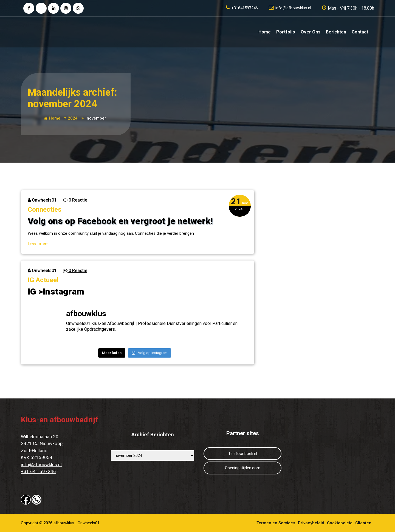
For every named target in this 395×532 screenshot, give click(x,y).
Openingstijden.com (243, 468)
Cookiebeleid (340, 523)
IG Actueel (43, 280)
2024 (73, 118)
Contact (360, 32)
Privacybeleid (311, 523)
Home (265, 32)
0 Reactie (75, 200)
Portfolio (286, 32)
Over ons (311, 32)
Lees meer (38, 244)
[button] (26, 500)
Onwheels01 (42, 200)
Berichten (336, 32)
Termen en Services (276, 523)
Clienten (363, 523)
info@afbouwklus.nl (41, 465)
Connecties (45, 210)
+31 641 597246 (38, 471)
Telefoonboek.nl (243, 454)
